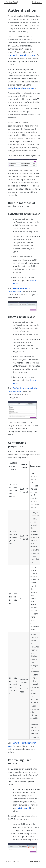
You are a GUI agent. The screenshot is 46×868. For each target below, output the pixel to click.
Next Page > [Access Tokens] (37, 2)
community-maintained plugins (22, 55)
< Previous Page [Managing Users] (11, 2)
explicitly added (23, 808)
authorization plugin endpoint (22, 88)
